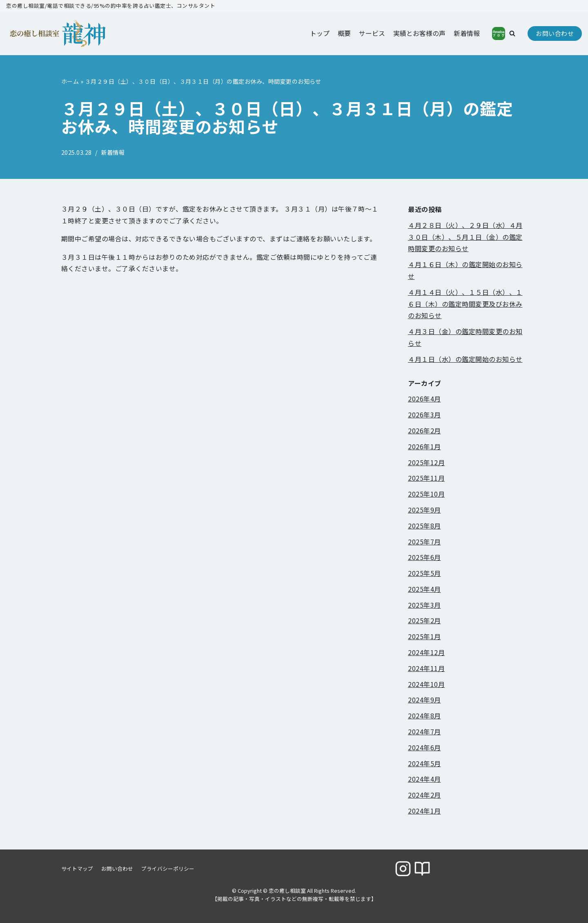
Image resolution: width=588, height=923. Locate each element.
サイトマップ (77, 868)
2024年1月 (424, 811)
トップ (320, 33)
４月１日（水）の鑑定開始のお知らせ (465, 359)
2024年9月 (424, 700)
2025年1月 (424, 637)
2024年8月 (424, 716)
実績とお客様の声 (419, 33)
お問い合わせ (555, 33)
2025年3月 (424, 605)
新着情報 (467, 33)
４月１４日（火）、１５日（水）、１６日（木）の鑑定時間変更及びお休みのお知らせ (465, 304)
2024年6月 (424, 747)
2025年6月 (424, 557)
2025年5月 (424, 573)
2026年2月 (424, 430)
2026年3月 (424, 415)
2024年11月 (426, 668)
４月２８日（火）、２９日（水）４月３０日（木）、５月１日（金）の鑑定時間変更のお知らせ (465, 237)
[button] (512, 33)
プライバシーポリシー (168, 868)
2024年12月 (426, 653)
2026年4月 (424, 399)
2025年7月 (424, 542)
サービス (372, 33)
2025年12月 (426, 462)
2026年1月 (424, 446)
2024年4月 (424, 779)
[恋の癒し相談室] (47, 33)
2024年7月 (424, 731)
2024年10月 (426, 684)
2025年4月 (424, 589)
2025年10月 (426, 494)
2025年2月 (424, 621)
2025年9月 (424, 510)
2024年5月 (424, 763)
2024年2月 (424, 795)
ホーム (70, 81)
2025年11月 (426, 478)
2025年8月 (424, 526)
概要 (344, 33)
